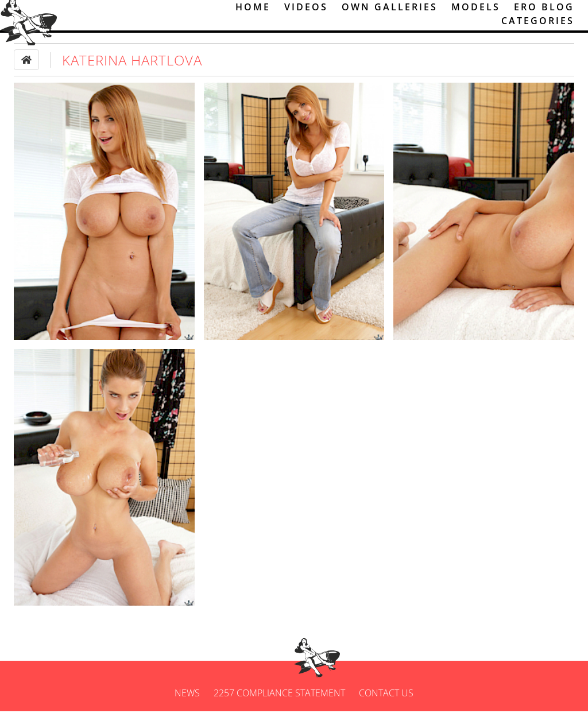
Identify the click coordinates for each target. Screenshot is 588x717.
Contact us (386, 699)
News (187, 699)
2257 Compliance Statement (279, 699)
